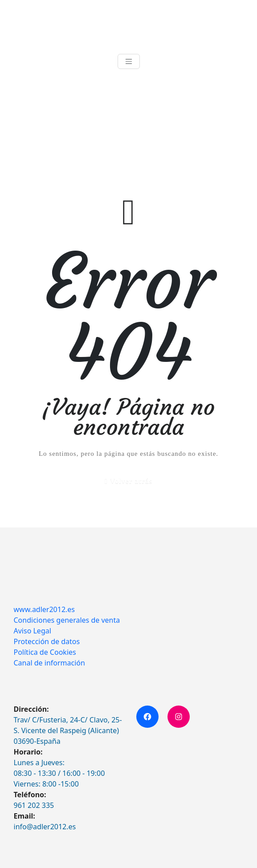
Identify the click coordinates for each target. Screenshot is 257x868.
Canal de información (49, 663)
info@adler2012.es (45, 827)
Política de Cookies (45, 652)
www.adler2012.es (45, 609)
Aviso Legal (33, 631)
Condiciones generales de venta (67, 620)
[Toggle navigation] (129, 61)
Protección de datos (47, 641)
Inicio (22, 129)
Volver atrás (131, 481)
